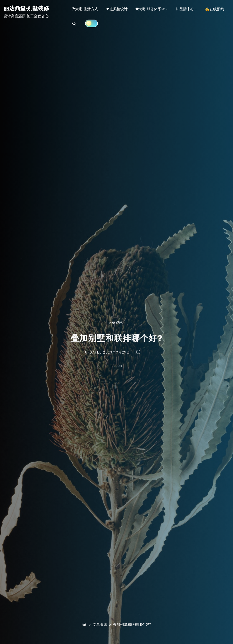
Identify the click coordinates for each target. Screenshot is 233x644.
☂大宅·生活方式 (85, 9)
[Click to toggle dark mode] (120, 24)
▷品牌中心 (188, 9)
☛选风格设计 (118, 9)
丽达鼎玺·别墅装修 (26, 8)
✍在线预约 (81, 25)
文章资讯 (115, 323)
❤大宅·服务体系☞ (153, 9)
